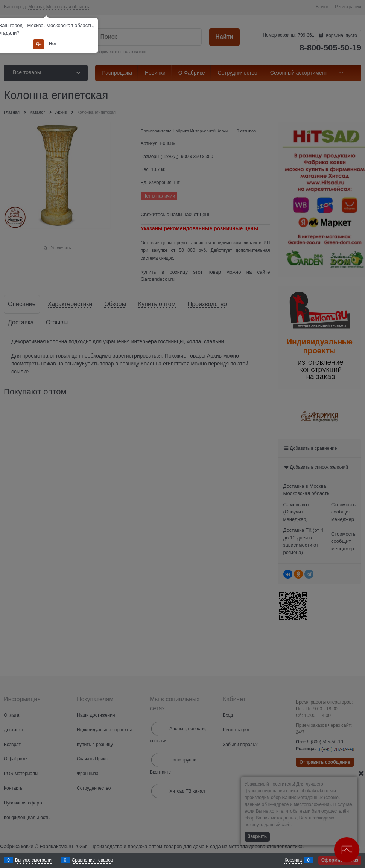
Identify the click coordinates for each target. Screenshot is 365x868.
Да (39, 44)
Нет (53, 44)
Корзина (293, 860)
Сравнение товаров (93, 860)
